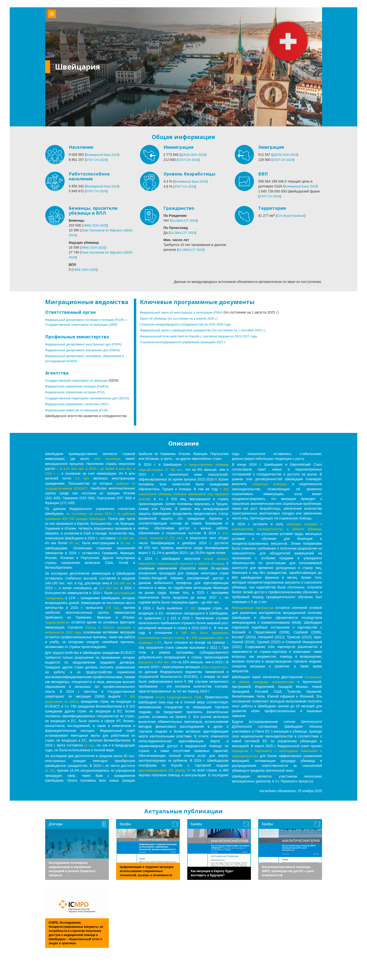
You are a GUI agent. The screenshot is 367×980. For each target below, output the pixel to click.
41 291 (50, 782)
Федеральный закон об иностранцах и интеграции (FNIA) (185, 312)
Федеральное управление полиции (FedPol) (80, 390)
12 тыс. (89, 756)
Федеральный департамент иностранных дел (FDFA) (87, 348)
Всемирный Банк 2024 (104, 155)
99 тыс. (119, 550)
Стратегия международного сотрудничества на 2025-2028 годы (190, 323)
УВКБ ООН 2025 (96, 225)
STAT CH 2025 (185, 186)
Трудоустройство (73, 629)
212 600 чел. (109, 595)
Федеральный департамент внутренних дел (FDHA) (86, 354)
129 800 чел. (74, 550)
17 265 (190, 620)
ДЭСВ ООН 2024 (194, 155)
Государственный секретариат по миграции (79, 384)
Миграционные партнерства (254, 615)
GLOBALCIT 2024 (185, 220)
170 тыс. (53, 619)
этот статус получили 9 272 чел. (178, 545)
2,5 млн (82, 486)
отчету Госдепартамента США (179, 709)
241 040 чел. (122, 590)
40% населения (107, 467)
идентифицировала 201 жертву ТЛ (166, 782)
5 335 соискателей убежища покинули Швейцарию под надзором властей (183, 502)
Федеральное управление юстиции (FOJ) (78, 396)
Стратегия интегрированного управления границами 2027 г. (187, 341)
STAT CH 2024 (97, 159)
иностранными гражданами (68, 605)
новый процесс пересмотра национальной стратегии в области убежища (183, 576)
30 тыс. (80, 555)
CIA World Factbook (292, 215)
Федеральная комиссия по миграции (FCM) (79, 418)
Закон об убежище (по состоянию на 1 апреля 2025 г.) (182, 317)
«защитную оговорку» (270, 492)
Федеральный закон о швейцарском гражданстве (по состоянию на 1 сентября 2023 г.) (208, 329)
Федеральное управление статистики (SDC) (80, 412)
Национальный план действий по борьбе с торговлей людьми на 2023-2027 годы (204, 335)
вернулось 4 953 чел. (155, 674)
